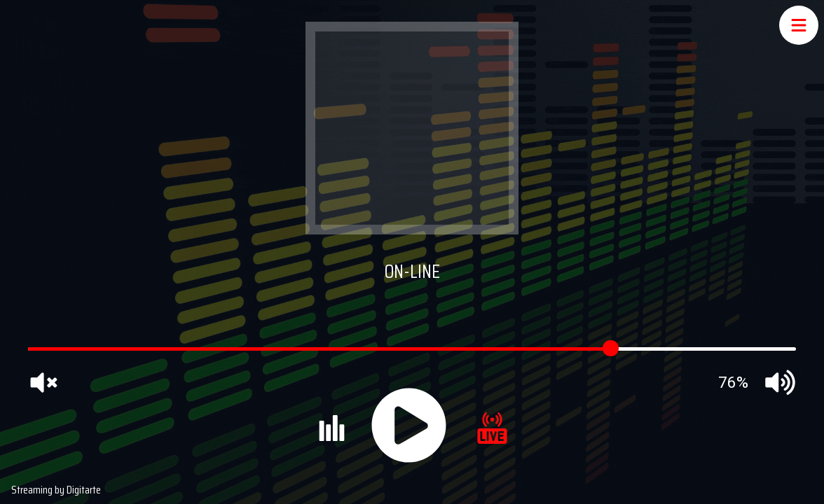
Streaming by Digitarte (56, 490)
